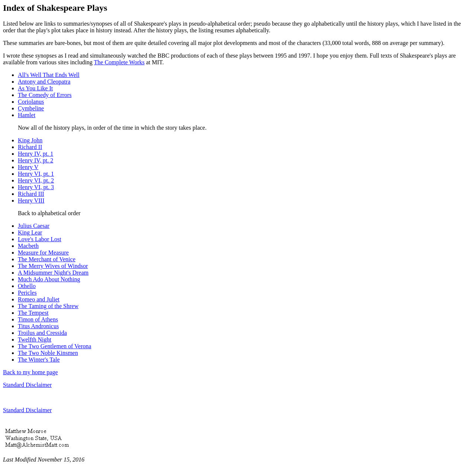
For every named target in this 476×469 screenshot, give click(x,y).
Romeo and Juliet (39, 299)
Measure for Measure (43, 253)
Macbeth (28, 246)
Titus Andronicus (38, 326)
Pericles (27, 293)
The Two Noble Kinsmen (48, 353)
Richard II (30, 147)
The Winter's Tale (39, 360)
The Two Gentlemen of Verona (54, 346)
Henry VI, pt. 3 (36, 187)
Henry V (28, 167)
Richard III (31, 194)
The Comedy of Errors (45, 95)
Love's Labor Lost (40, 239)
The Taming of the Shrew (48, 306)
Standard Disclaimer (27, 385)
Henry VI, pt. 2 (36, 180)
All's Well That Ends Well (49, 75)
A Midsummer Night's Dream (53, 273)
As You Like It (35, 88)
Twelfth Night (35, 339)
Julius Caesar (34, 226)
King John (30, 140)
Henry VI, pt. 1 (36, 174)
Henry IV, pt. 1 (36, 154)
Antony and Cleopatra (44, 82)
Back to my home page (30, 372)
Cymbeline (31, 108)
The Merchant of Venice (47, 259)
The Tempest (33, 313)
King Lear (30, 232)
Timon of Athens (38, 319)
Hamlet (27, 115)
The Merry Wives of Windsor (53, 266)
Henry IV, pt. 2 (36, 160)
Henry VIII (31, 200)
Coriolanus (31, 102)
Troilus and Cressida (42, 333)
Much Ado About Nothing (49, 279)
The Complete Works (119, 62)
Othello (27, 286)
